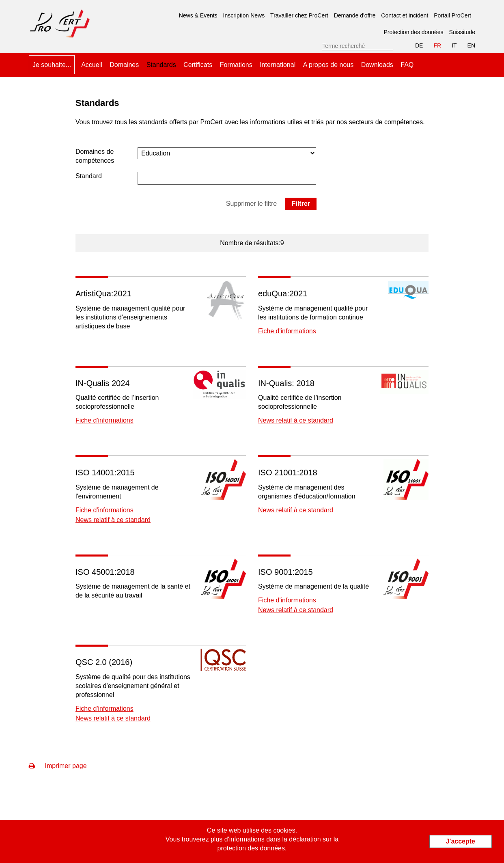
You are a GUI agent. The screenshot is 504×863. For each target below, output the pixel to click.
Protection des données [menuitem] (413, 32)
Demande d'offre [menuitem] (355, 15)
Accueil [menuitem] (92, 65)
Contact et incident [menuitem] (405, 15)
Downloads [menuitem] (377, 65)
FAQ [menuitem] (407, 65)
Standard (89, 176)
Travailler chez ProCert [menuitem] (299, 15)
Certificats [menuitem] (198, 65)
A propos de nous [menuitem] (328, 65)
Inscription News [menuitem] (244, 15)
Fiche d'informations (287, 331)
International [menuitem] (278, 65)
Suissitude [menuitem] (462, 32)
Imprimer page (58, 766)
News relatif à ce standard (296, 420)
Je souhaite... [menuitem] (52, 65)
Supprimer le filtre (251, 204)
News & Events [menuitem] (198, 15)
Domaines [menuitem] (124, 65)
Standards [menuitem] (161, 62)
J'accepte (461, 841)
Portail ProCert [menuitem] (452, 15)
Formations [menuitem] (236, 65)
